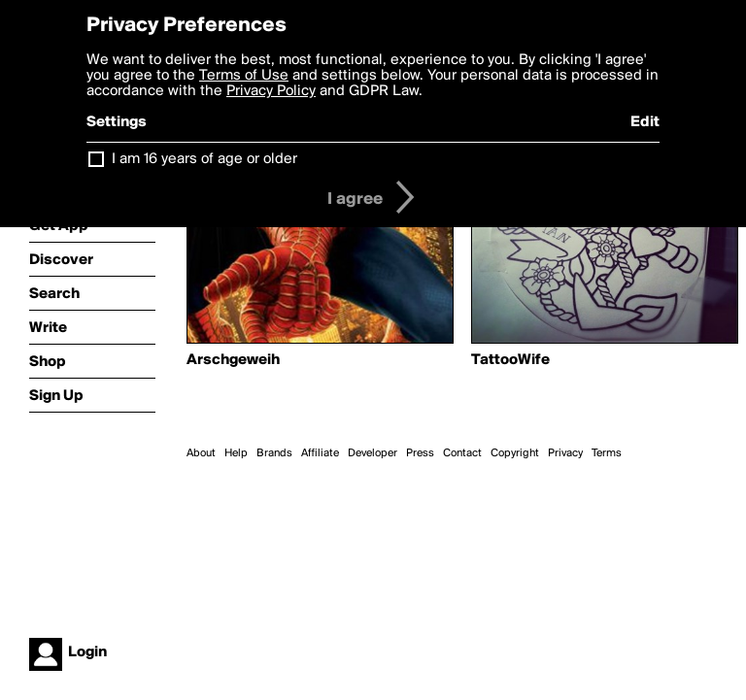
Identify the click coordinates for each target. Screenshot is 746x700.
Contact (462, 453)
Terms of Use (244, 76)
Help (236, 453)
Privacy (565, 453)
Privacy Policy (271, 91)
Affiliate (320, 453)
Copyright (515, 453)
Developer (373, 453)
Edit (645, 122)
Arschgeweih (233, 360)
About (201, 453)
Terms (607, 453)
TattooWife (510, 360)
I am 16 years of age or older (204, 159)
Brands (274, 453)
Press (420, 453)
